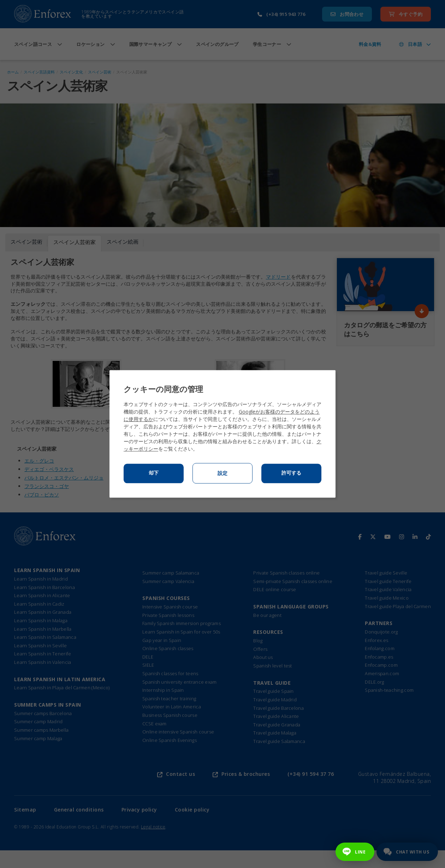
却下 (154, 473)
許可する (291, 473)
